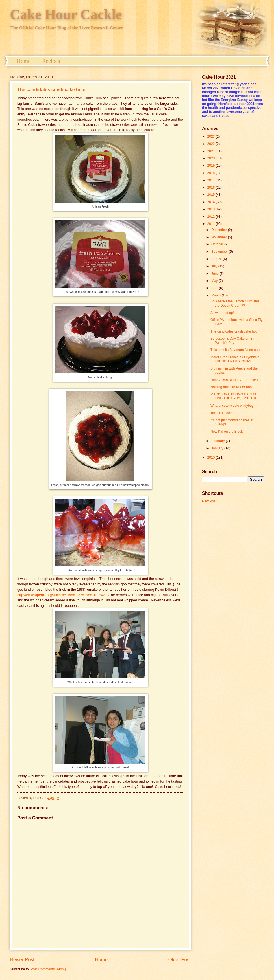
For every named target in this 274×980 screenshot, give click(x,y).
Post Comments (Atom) (48, 969)
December (220, 230)
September (220, 252)
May (215, 281)
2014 (212, 202)
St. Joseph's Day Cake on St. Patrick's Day (232, 340)
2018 (212, 173)
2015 (212, 195)
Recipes (51, 61)
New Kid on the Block (227, 432)
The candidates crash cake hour (52, 90)
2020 (212, 158)
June (215, 274)
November (220, 237)
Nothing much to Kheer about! (233, 387)
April (215, 288)
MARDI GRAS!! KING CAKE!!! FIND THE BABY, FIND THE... (235, 396)
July (215, 266)
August (217, 259)
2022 (212, 144)
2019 (212, 166)
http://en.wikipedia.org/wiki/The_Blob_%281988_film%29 (62, 595)
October (218, 244)
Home (24, 61)
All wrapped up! (222, 313)
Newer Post (22, 960)
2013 (212, 209)
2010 (212, 458)
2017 (212, 180)
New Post (209, 501)
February (218, 441)
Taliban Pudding (222, 413)
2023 (212, 137)
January (218, 448)
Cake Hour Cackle (66, 14)
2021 (212, 151)
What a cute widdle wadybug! (232, 406)
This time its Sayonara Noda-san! (235, 350)
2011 (212, 224)
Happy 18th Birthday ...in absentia (236, 380)
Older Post (180, 960)
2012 (212, 217)
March (217, 295)
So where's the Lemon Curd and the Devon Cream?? (235, 303)
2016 (212, 188)
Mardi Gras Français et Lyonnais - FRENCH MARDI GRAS (236, 359)
